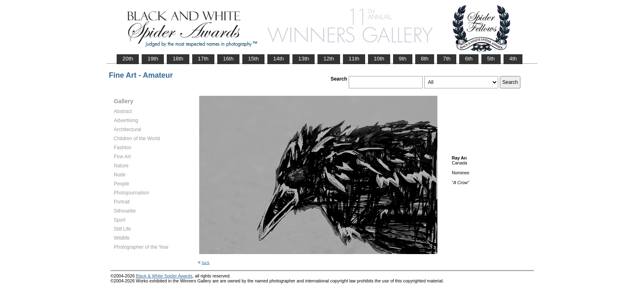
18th (178, 59)
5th (491, 59)
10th (379, 59)
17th (203, 59)
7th (447, 59)
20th (128, 59)
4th (513, 59)
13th (304, 59)
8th (425, 59)
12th (329, 59)
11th (354, 59)
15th (253, 59)
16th (228, 59)
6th (469, 59)
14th (278, 59)
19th (153, 59)
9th (403, 59)
